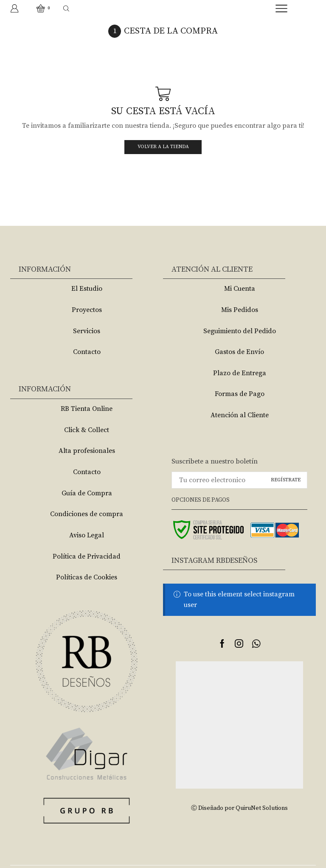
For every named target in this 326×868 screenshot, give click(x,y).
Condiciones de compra (87, 514)
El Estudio (87, 289)
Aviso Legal (87, 535)
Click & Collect (87, 430)
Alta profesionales (87, 451)
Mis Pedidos (240, 310)
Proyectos (87, 310)
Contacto (87, 352)
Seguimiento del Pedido (240, 331)
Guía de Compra (87, 493)
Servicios (87, 331)
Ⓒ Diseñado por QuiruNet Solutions (239, 808)
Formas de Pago (240, 394)
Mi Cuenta (240, 289)
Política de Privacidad (87, 556)
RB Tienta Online (87, 409)
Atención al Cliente (240, 415)
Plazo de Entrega (240, 373)
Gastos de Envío (239, 352)
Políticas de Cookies (87, 577)
